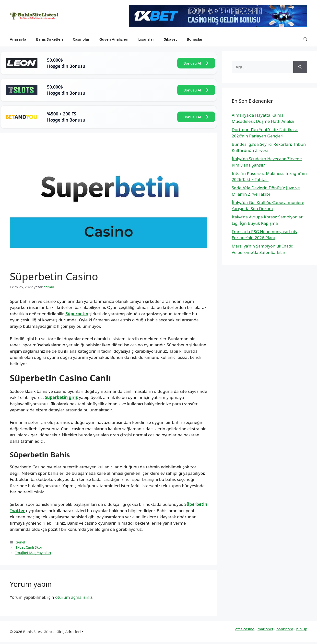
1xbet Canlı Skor (29, 547)
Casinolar (81, 39)
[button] (305, 39)
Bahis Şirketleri (49, 39)
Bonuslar (195, 39)
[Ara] (300, 67)
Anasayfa (18, 39)
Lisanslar (146, 39)
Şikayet (170, 39)
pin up (302, 629)
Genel (20, 542)
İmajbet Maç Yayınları (33, 553)
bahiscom (285, 629)
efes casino (245, 629)
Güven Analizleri (114, 39)
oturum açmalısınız (74, 597)
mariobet (265, 629)
